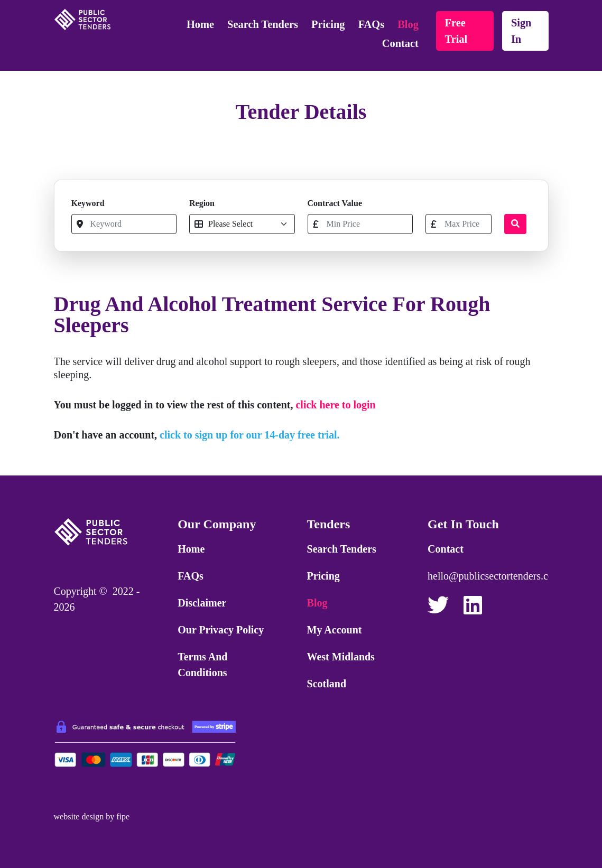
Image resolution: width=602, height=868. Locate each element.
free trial (456, 31)
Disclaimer (202, 603)
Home (200, 24)
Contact (400, 43)
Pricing (328, 24)
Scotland (327, 684)
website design (79, 816)
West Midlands (341, 657)
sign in (521, 31)
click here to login (335, 405)
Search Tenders (263, 24)
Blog (408, 24)
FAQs (371, 24)
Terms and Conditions (202, 665)
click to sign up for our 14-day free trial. (250, 435)
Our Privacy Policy (221, 630)
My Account (335, 630)
